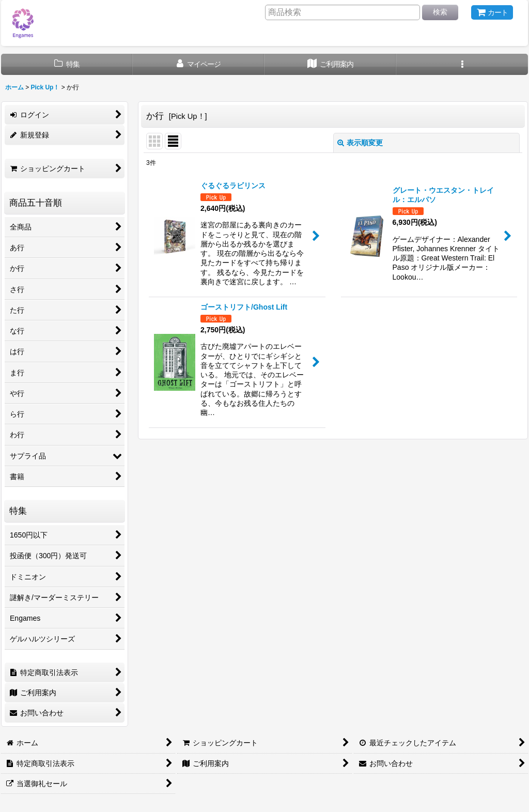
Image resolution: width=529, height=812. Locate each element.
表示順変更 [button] (360, 143)
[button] (462, 64)
